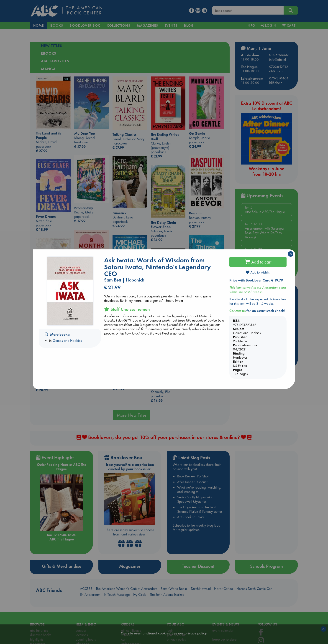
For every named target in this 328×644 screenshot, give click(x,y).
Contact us (237, 311)
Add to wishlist (258, 272)
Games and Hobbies (67, 341)
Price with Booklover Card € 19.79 (256, 280)
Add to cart (258, 262)
